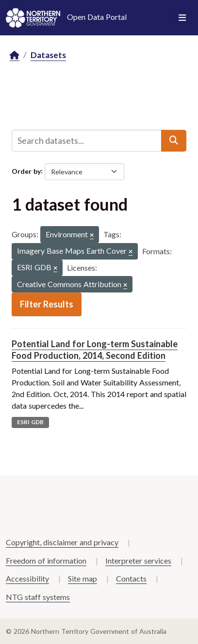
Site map (82, 578)
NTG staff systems (38, 597)
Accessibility (27, 578)
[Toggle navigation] (182, 18)
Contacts (131, 578)
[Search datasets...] (87, 140)
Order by (26, 171)
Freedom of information (46, 560)
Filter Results (47, 304)
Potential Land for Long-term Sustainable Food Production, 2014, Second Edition (95, 349)
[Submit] (174, 140)
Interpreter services (138, 560)
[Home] (15, 55)
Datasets (48, 55)
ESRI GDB (30, 422)
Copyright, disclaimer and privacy (62, 542)
